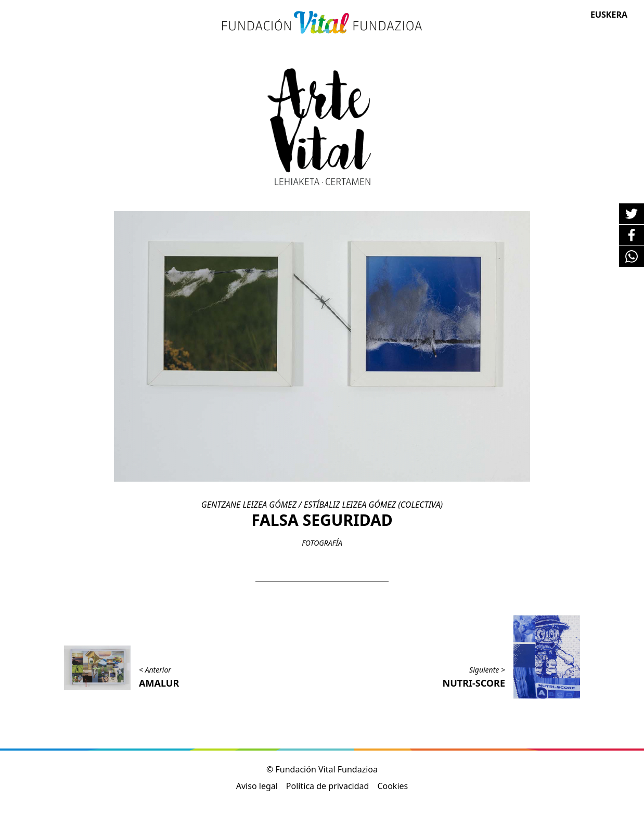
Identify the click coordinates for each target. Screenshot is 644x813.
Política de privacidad (328, 786)
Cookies (392, 786)
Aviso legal (257, 786)
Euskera (609, 15)
